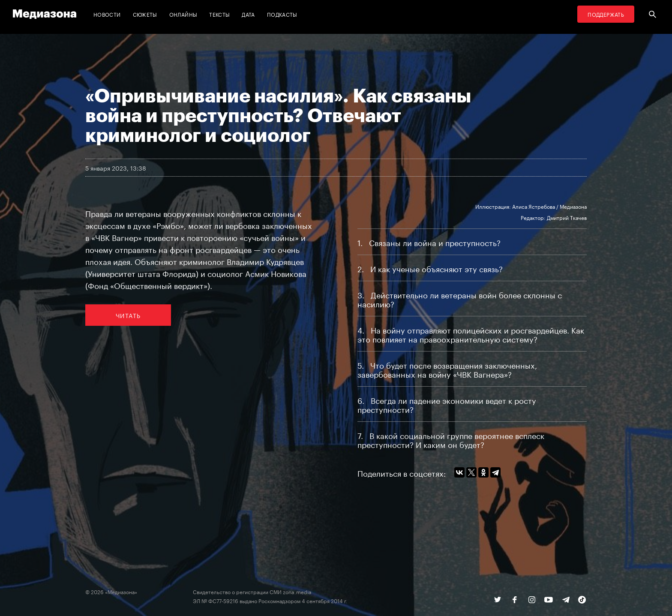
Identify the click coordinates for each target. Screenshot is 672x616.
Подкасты (282, 14)
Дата (248, 14)
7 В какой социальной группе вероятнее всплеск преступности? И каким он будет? (451, 439)
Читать (128, 315)
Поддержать (606, 14)
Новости (107, 14)
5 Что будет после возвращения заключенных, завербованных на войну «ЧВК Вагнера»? (447, 369)
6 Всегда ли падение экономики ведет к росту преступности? (447, 404)
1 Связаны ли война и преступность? (429, 242)
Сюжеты (145, 14)
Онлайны (183, 14)
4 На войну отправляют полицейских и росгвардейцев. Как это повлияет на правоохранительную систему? (471, 334)
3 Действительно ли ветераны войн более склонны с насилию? (460, 299)
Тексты (219, 14)
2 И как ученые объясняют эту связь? (430, 268)
